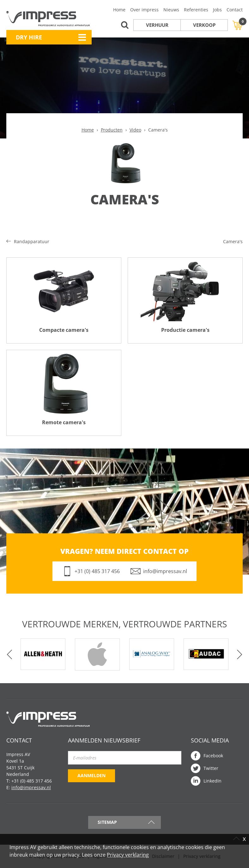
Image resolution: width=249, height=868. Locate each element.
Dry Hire (29, 37)
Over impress (144, 10)
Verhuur (157, 25)
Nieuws (171, 10)
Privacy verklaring (128, 855)
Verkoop (204, 25)
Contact (235, 10)
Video (135, 130)
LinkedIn (213, 781)
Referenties (196, 10)
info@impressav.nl (165, 571)
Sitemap (107, 822)
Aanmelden (91, 775)
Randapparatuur (32, 241)
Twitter (211, 768)
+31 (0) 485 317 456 (97, 571)
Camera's (233, 241)
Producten (112, 130)
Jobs (217, 10)
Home (119, 10)
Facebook (213, 756)
